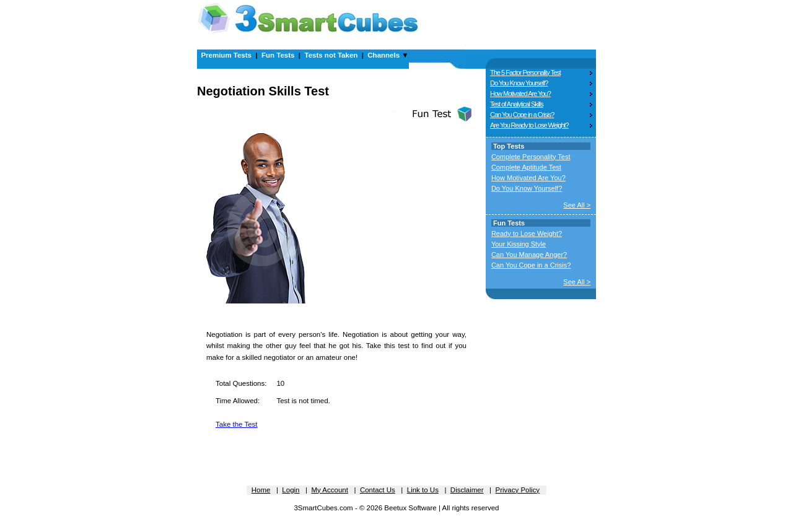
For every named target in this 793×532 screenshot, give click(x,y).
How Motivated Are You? (520, 94)
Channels (383, 55)
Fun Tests (278, 55)
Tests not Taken (331, 55)
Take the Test (237, 424)
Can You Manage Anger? (529, 255)
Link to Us (423, 490)
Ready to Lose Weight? (527, 233)
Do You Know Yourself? (519, 83)
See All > (577, 205)
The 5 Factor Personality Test (525, 72)
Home (261, 490)
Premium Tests (226, 55)
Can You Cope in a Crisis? (522, 115)
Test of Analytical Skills (517, 104)
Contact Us (378, 490)
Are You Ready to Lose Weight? (529, 125)
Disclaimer (467, 490)
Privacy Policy (518, 490)
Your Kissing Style (519, 244)
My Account (329, 490)
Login (291, 490)
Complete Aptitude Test (526, 167)
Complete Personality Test (531, 157)
